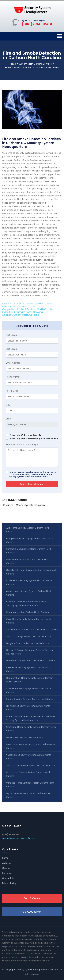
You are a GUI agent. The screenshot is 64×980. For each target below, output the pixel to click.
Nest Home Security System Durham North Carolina (28, 774)
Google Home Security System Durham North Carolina (30, 540)
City (8, 405)
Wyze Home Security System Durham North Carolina (29, 795)
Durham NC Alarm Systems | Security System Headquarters (29, 652)
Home (13, 64)
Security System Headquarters (31, 970)
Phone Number (14, 377)
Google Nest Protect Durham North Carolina (28, 309)
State (9, 419)
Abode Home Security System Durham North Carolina (29, 593)
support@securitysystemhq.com (25, 505)
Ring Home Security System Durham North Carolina (28, 708)
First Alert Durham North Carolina (22, 306)
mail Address (13, 363)
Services (7, 873)
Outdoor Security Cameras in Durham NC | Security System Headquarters (28, 603)
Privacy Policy (9, 883)
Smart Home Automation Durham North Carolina (31, 765)
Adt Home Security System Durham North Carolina (32, 629)
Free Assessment (32, 912)
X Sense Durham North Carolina (21, 315)
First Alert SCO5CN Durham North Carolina (27, 304)
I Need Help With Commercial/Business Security (33, 439)
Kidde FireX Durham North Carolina (22, 312)
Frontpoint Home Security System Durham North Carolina (31, 746)
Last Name (11, 349)
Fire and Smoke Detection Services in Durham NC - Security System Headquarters (32, 718)
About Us (7, 863)
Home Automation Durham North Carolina (27, 612)
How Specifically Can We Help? (22, 445)
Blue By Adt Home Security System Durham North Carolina (32, 572)
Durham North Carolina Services (35, 64)
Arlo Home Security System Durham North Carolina (28, 530)
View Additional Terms (36, 477)
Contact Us (8, 878)
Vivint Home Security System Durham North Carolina (29, 757)
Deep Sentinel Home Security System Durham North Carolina (30, 680)
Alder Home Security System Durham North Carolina (29, 690)
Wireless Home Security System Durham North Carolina (30, 785)
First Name (11, 335)
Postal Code (12, 391)
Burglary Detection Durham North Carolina (28, 643)
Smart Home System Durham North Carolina (29, 636)
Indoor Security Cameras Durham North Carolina (31, 699)
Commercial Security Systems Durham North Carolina (29, 551)
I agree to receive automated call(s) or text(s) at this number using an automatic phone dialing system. (33, 474)
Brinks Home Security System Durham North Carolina (29, 582)
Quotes (6, 868)
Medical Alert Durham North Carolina (25, 737)
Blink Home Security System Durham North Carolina (28, 561)
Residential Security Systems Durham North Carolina (29, 669)
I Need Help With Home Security (25, 435)
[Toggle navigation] (60, 36)
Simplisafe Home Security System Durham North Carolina (31, 729)
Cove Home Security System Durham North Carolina (28, 621)
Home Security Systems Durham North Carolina (30, 660)
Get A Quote (32, 898)
